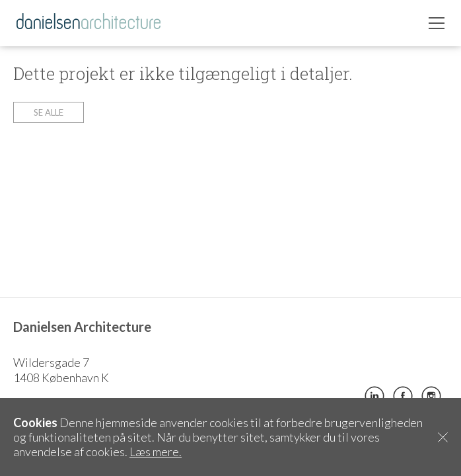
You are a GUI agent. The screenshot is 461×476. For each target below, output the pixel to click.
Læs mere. (156, 452)
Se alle (49, 112)
